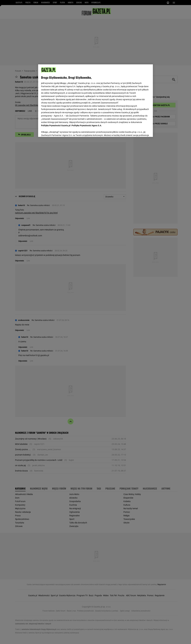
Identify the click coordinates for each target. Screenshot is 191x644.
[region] (95, 100)
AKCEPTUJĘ (140, 131)
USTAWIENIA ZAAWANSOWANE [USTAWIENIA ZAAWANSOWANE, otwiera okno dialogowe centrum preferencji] (61, 131)
